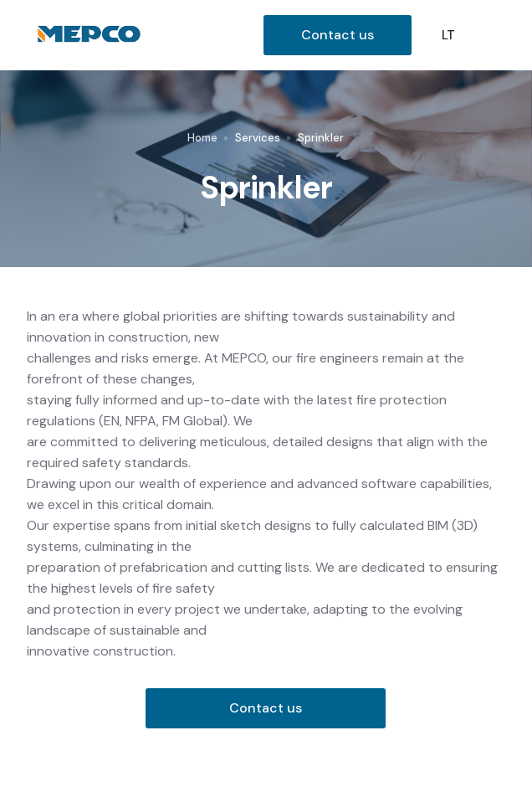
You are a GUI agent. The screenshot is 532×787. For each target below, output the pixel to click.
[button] (495, 35)
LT (448, 35)
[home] (145, 35)
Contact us (338, 35)
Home (202, 138)
